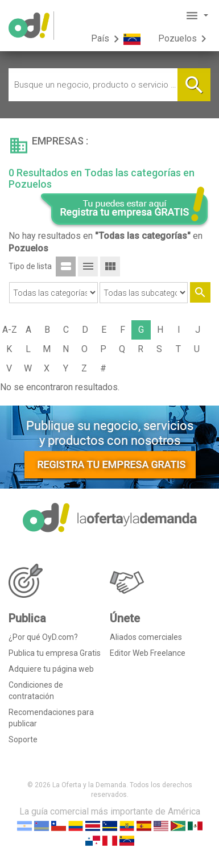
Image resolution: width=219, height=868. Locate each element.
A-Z (10, 330)
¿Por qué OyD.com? (43, 637)
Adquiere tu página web (51, 669)
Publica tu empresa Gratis (55, 653)
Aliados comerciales (146, 637)
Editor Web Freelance (148, 653)
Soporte (23, 739)
